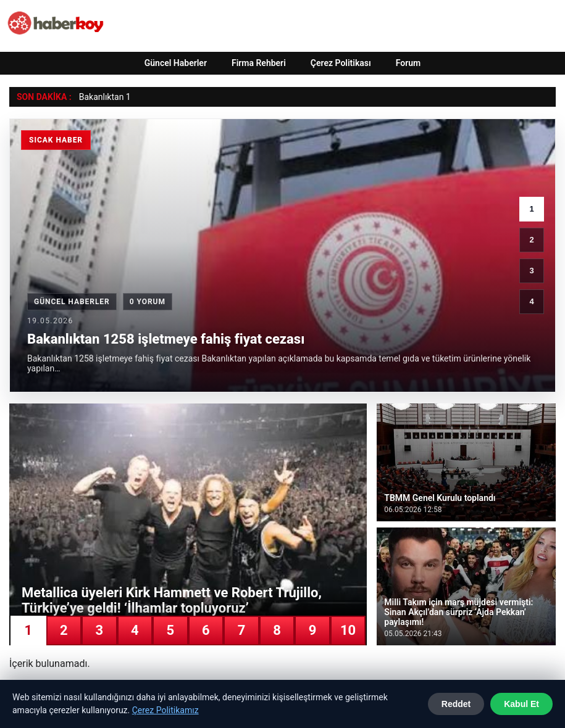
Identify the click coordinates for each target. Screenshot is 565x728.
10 (348, 630)
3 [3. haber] (531, 271)
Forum (408, 63)
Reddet (456, 704)
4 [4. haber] (531, 301)
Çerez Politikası (341, 63)
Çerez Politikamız (165, 710)
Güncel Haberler (176, 63)
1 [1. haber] (531, 209)
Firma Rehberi (259, 63)
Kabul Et (521, 704)
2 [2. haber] (531, 240)
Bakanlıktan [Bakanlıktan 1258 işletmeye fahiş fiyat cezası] (102, 97)
